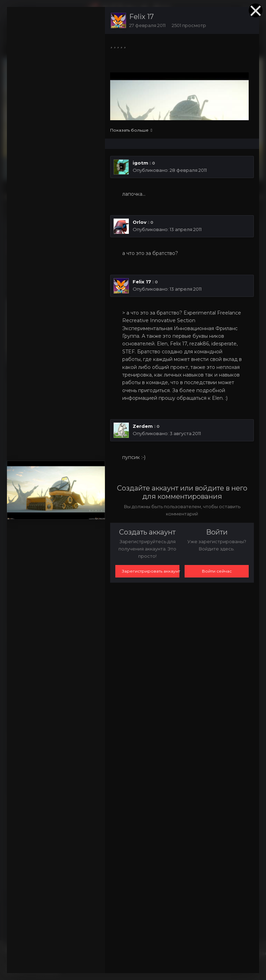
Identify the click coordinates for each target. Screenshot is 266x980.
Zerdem (143, 426)
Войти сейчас (217, 571)
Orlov (140, 222)
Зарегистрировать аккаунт (151, 571)
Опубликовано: (170, 170)
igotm (140, 163)
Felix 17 (141, 17)
